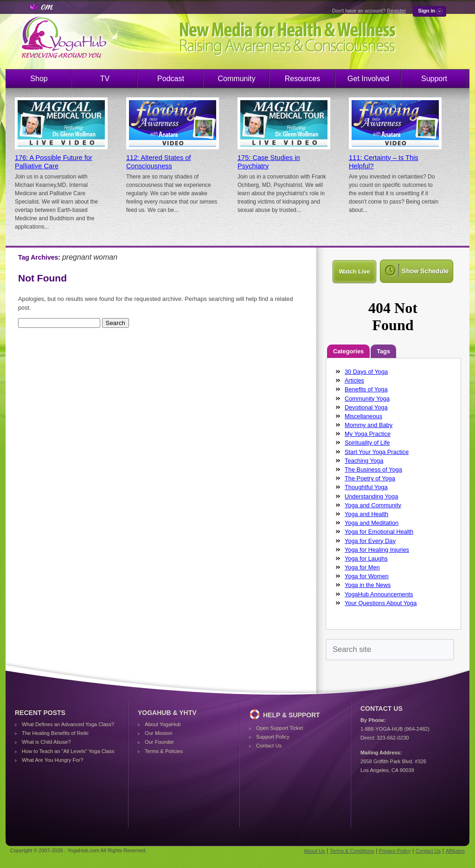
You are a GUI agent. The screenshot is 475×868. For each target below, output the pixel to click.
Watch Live (354, 271)
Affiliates (455, 851)
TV (105, 79)
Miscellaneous (363, 416)
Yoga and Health (366, 514)
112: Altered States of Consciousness (158, 162)
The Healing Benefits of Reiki (55, 733)
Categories (348, 351)
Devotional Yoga (366, 407)
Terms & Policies (164, 751)
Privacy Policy (395, 851)
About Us (314, 851)
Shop (39, 79)
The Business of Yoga (373, 469)
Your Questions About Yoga (381, 603)
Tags (383, 351)
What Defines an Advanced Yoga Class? (68, 724)
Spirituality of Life (367, 443)
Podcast (171, 79)
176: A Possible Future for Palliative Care (54, 162)
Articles (354, 380)
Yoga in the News (368, 585)
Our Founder (159, 742)
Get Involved (368, 79)
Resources (302, 79)
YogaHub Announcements (379, 594)
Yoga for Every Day (370, 541)
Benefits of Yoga (366, 389)
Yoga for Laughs (366, 558)
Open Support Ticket (279, 728)
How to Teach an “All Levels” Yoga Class (68, 751)
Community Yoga (367, 399)
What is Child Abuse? (46, 742)
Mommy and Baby (369, 425)
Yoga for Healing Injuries (377, 550)
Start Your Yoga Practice (377, 452)
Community (237, 79)
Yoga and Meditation (372, 523)
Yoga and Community (373, 505)
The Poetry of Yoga (370, 478)
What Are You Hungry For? (52, 760)
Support (434, 79)
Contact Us (269, 746)
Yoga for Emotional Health (379, 532)
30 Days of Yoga (366, 372)
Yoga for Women (367, 576)
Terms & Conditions (352, 851)
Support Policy (273, 737)
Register (396, 11)
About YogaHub (163, 724)
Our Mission (158, 733)
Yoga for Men (362, 567)
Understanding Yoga (371, 496)
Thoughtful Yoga (366, 487)
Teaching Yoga (364, 461)
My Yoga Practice (368, 434)
